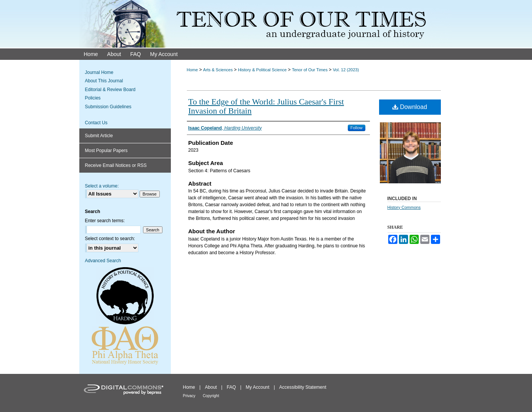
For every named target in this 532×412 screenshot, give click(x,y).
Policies (93, 98)
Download (410, 107)
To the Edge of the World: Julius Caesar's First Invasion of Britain (266, 106)
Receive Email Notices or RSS (116, 165)
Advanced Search (103, 261)
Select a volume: (102, 186)
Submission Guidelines (108, 107)
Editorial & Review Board (110, 90)
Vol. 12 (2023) (346, 70)
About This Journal (104, 81)
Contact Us (96, 123)
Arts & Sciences (218, 70)
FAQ (231, 387)
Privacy (189, 396)
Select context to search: (110, 239)
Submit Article (99, 136)
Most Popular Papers (106, 151)
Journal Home (99, 72)
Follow (357, 128)
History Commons (404, 207)
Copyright (211, 396)
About (211, 387)
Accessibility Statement (303, 387)
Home (192, 70)
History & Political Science (262, 70)
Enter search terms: (105, 221)
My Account (257, 387)
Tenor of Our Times (310, 70)
